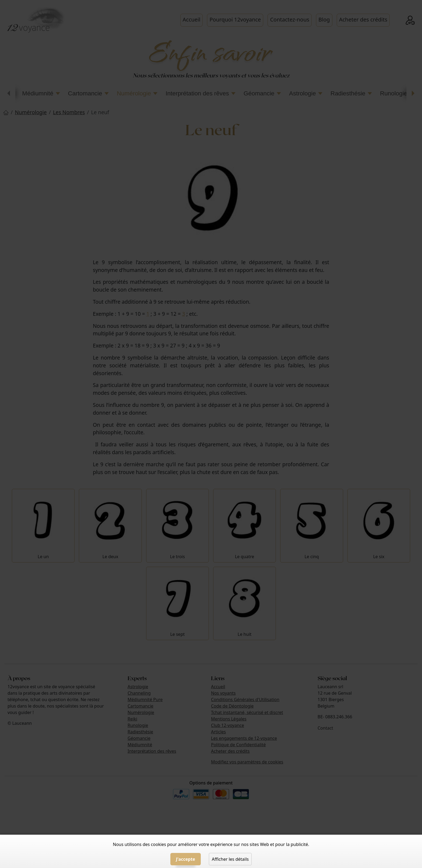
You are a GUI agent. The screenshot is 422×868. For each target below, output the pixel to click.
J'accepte (186, 859)
